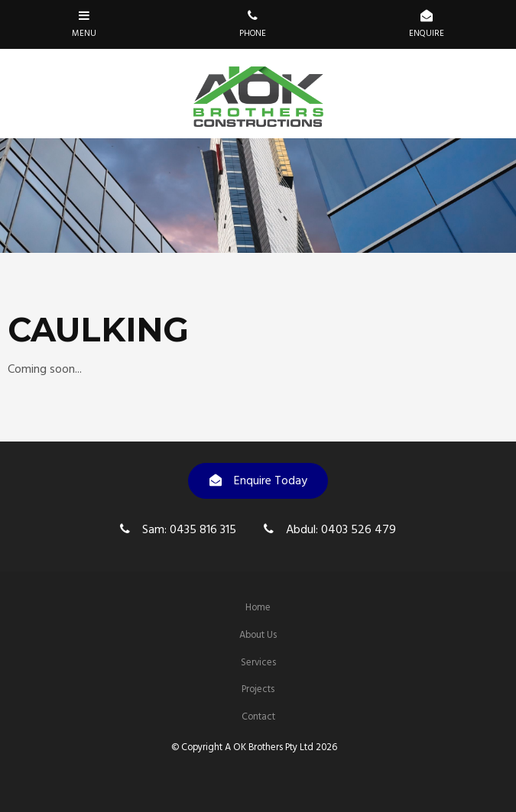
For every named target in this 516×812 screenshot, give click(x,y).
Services (258, 663)
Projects (258, 689)
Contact (258, 717)
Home (258, 608)
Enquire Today (271, 481)
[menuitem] (258, 608)
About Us (258, 635)
